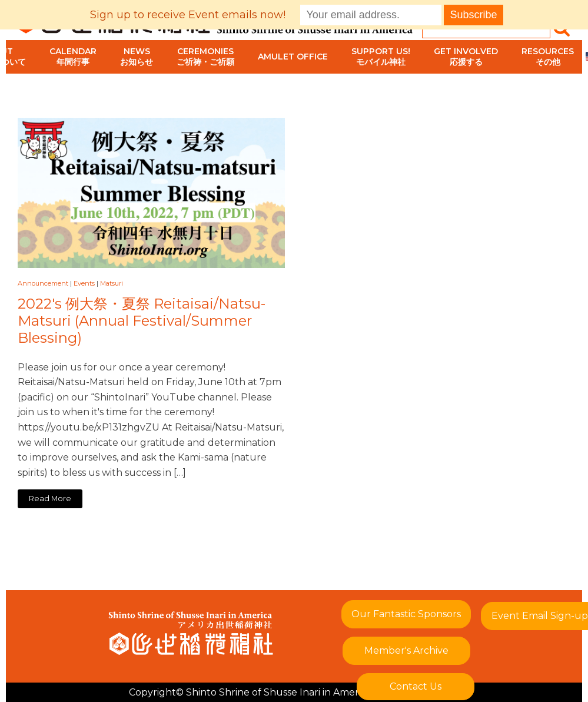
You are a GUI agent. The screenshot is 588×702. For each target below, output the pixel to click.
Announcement (43, 283)
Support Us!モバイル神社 (381, 57)
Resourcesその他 (548, 57)
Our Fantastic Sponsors (406, 614)
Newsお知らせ (137, 57)
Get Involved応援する (466, 57)
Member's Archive (406, 650)
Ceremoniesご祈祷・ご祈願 (205, 57)
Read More (50, 499)
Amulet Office (293, 57)
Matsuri (112, 283)
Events (84, 283)
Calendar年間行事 (73, 57)
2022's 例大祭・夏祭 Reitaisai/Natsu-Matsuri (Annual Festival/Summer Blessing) (142, 321)
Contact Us (416, 686)
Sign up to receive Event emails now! (188, 15)
